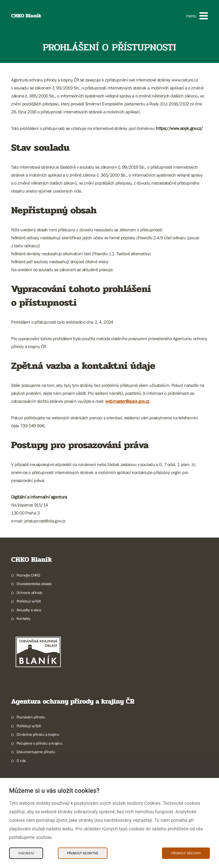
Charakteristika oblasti (34, 584)
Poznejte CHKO (28, 575)
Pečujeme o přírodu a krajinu (39, 743)
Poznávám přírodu (31, 717)
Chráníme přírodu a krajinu (38, 734)
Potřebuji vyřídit (29, 601)
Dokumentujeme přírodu (36, 752)
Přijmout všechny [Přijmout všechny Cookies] (186, 853)
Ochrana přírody (29, 593)
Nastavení (26, 853)
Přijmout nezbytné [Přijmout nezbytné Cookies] (83, 853)
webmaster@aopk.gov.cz (127, 401)
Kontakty (24, 618)
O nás (21, 761)
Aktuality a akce (29, 610)
